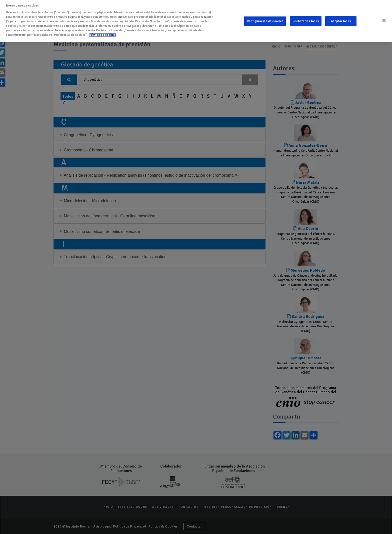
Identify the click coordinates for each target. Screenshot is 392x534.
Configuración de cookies (265, 21)
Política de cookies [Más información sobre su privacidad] (102, 35)
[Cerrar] (384, 20)
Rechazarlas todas (306, 21)
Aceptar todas (341, 21)
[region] (196, 21)
